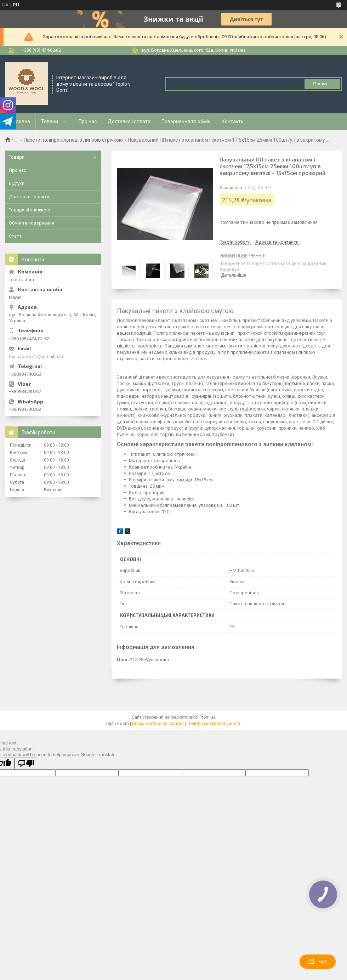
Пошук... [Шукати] (322, 84)
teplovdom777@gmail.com (37, 356)
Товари (50, 121)
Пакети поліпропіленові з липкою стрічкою (73, 140)
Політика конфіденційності (214, 724)
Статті (16, 236)
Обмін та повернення (32, 223)
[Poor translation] (26, 763)
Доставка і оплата (129, 121)
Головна (21, 121)
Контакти (233, 121)
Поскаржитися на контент (158, 724)
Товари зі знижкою (30, 210)
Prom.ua (207, 717)
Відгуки (17, 183)
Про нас (88, 121)
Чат (318, 962)
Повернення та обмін (186, 121)
